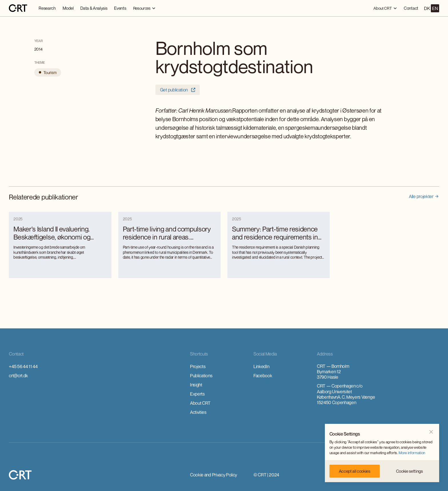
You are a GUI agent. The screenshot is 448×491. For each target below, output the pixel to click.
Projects (198, 366)
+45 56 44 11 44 (23, 366)
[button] (144, 8)
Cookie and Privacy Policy (214, 475)
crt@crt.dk (18, 376)
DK (427, 8)
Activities (198, 412)
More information (412, 453)
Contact (411, 8)
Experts (197, 394)
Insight (196, 385)
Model (68, 8)
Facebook (263, 376)
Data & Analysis (94, 8)
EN (435, 8)
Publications (201, 376)
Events (120, 8)
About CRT (200, 403)
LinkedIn (261, 366)
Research (47, 8)
